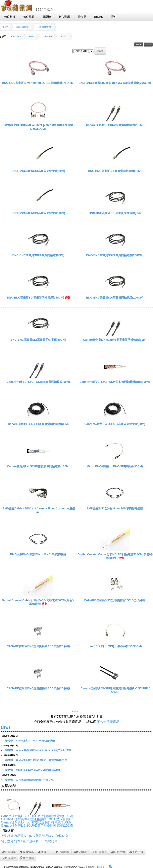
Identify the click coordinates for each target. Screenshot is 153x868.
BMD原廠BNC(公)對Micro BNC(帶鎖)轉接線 (115, 508)
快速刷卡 (81, 852)
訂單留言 (100, 852)
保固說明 (9, 858)
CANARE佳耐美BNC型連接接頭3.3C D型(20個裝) (38, 646)
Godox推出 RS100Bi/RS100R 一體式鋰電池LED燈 (41, 760)
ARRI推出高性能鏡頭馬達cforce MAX (35, 780)
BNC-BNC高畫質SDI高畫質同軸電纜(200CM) (115, 255)
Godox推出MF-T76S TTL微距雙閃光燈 (35, 741)
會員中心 (45, 852)
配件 (6, 27)
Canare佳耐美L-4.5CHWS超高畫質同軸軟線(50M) (38, 382)
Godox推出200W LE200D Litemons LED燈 (38, 770)
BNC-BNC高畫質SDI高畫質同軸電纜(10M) (38, 213)
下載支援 (136, 852)
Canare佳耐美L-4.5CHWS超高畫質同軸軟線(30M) (115, 340)
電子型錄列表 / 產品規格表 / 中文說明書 (29, 841)
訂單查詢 (9, 852)
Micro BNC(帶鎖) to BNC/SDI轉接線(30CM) (115, 466)
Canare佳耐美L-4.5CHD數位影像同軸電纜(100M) (38, 466)
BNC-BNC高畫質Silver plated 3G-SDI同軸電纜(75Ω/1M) (115, 83)
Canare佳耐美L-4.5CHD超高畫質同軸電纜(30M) (38, 424)
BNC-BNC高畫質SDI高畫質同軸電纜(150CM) (35, 298)
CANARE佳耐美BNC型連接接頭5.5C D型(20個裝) (38, 688)
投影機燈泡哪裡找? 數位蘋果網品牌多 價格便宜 (35, 836)
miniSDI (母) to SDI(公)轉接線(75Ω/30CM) (115, 646)
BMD (31, 37)
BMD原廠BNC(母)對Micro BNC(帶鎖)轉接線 (38, 554)
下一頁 (75, 711)
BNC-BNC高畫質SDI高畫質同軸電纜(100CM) (115, 298)
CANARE (47, 37)
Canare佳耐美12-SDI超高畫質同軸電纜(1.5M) (115, 125)
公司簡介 (63, 852)
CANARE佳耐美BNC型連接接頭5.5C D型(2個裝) (115, 600)
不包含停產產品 (108, 722)
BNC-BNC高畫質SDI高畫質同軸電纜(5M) (115, 213)
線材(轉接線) (23, 27)
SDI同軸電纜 (44, 27)
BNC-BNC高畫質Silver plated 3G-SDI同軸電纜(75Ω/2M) (38, 83)
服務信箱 (102, 867)
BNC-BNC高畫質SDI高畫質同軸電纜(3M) (38, 255)
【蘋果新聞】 (9, 741)
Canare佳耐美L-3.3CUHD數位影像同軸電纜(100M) (37, 826)
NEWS (6, 728)
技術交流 (118, 852)
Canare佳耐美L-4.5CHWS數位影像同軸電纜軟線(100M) (115, 382)
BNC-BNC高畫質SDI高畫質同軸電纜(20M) (38, 171)
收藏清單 (27, 852)
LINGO (63, 37)
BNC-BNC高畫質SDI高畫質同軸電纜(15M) (115, 171)
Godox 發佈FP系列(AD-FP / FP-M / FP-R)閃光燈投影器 (44, 750)
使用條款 (27, 858)
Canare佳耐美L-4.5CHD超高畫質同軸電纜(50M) (115, 424)
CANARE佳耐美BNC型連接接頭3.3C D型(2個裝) (35, 819)
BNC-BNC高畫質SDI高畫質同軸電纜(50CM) (38, 340)
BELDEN (16, 37)
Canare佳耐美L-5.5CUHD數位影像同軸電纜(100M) (37, 816)
